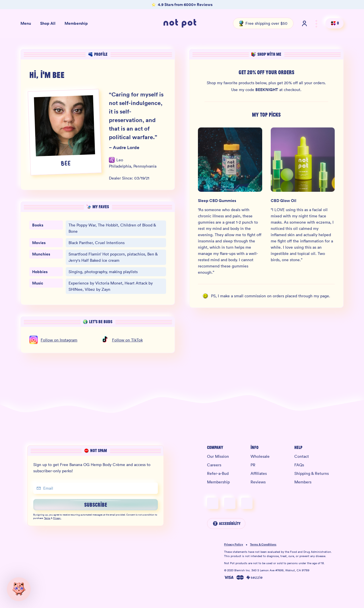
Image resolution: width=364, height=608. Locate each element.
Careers (214, 465)
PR (253, 465)
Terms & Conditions (263, 545)
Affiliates (259, 473)
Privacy (57, 518)
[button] (19, 589)
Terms (47, 518)
